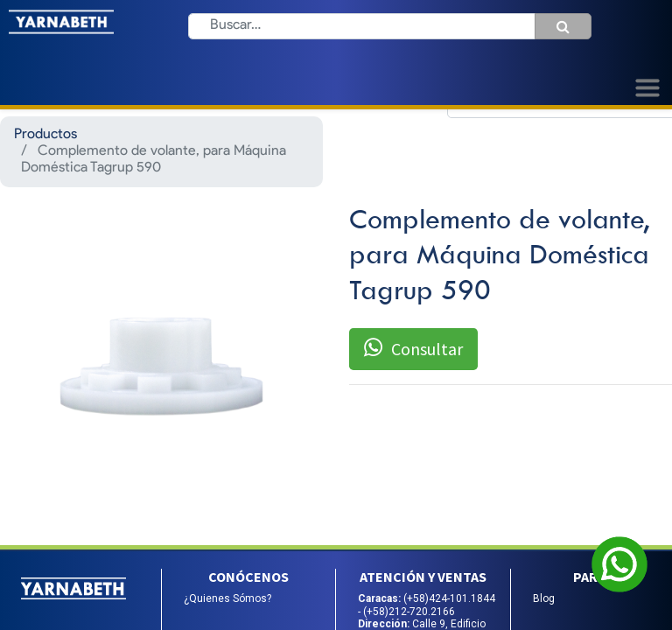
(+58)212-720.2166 (409, 612)
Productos (45, 135)
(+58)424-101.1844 (449, 598)
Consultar (413, 348)
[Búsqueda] (563, 26)
